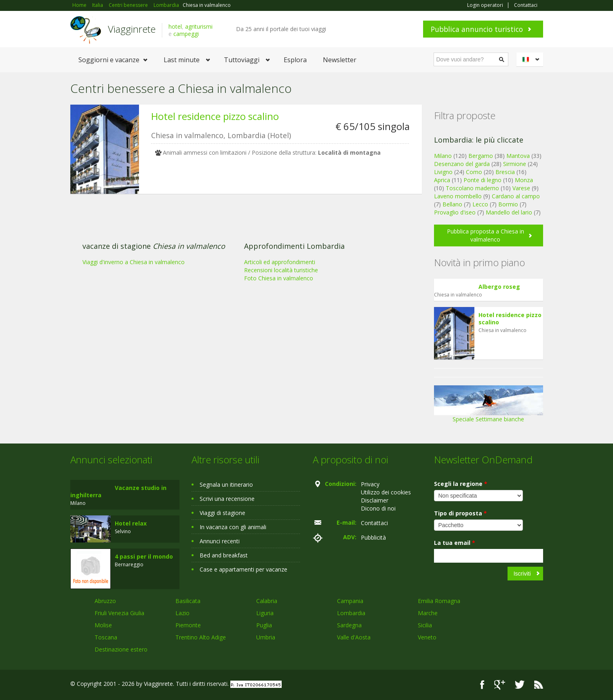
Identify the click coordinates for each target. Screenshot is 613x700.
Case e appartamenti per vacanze (243, 569)
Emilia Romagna (439, 601)
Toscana (106, 637)
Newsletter (340, 60)
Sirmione (515, 164)
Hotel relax (131, 523)
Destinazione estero (121, 649)
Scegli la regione (461, 484)
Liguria (265, 613)
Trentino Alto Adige (201, 637)
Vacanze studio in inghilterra (118, 491)
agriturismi (199, 26)
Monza (524, 180)
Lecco (480, 204)
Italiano (531, 59)
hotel (175, 26)
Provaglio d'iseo (455, 212)
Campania (350, 601)
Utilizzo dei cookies (386, 492)
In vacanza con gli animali (233, 527)
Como (474, 172)
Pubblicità (373, 537)
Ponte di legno (482, 180)
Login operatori (485, 5)
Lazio (182, 613)
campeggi (186, 34)
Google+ (500, 685)
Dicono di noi (378, 508)
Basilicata (188, 601)
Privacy (370, 484)
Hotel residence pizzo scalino (215, 116)
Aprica (442, 180)
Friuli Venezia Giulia (119, 613)
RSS (539, 685)
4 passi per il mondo (144, 556)
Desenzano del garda (462, 164)
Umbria (266, 637)
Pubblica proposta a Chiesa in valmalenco (486, 235)
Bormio (508, 204)
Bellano (452, 204)
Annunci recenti (220, 541)
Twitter (520, 685)
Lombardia (351, 613)
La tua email (455, 543)
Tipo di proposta (460, 513)
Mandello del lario (509, 212)
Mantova (518, 156)
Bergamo (481, 156)
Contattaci (526, 5)
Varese (521, 188)
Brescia (505, 172)
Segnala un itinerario (226, 485)
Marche (428, 613)
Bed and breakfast (224, 555)
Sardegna (349, 625)
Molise (103, 625)
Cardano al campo (516, 196)
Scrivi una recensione (227, 499)
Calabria (267, 601)
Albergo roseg (499, 287)
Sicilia (425, 625)
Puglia (264, 625)
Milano (443, 156)
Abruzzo (105, 601)
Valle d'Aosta (354, 637)
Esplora (295, 60)
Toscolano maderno (472, 188)
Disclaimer (375, 500)
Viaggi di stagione (222, 513)
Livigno (443, 172)
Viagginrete (132, 29)
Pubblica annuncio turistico (477, 29)
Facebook (482, 685)
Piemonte (188, 625)
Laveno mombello (458, 196)
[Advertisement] (240, 263)
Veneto (427, 637)
